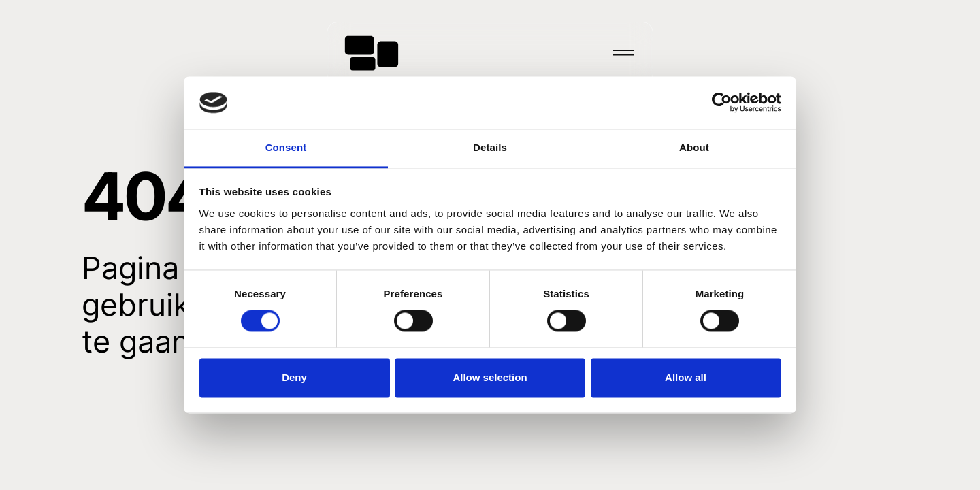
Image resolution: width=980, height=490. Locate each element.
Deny (294, 377)
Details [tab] (490, 147)
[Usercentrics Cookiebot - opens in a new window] (722, 103)
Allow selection (490, 377)
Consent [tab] (286, 147)
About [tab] (694, 147)
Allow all (686, 377)
